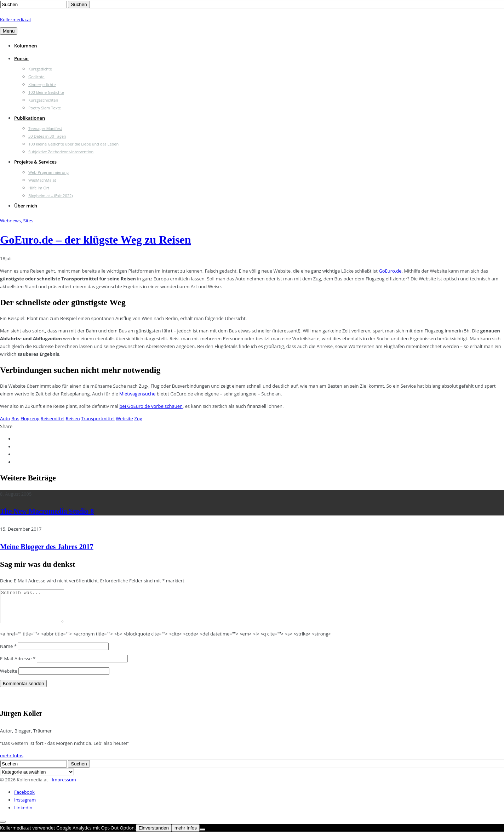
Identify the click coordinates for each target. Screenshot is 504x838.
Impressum (64, 786)
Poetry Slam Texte (45, 108)
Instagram (25, 806)
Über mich (26, 206)
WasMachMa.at (42, 180)
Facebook (24, 798)
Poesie (21, 58)
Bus (15, 418)
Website (124, 418)
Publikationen (30, 118)
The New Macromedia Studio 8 (47, 511)
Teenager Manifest (45, 128)
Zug (138, 418)
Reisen (73, 418)
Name (8, 652)
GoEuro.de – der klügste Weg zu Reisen (96, 240)
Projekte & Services (35, 162)
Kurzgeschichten (43, 100)
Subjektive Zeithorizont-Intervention (61, 152)
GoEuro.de (390, 271)
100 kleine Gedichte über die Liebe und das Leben (73, 144)
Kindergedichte (42, 84)
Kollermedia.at (16, 19)
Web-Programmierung (48, 172)
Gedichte (36, 77)
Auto (5, 418)
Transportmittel (98, 418)
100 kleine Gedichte (46, 92)
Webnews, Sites (17, 221)
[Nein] (202, 836)
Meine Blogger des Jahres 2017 (47, 547)
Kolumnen (26, 46)
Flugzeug (30, 418)
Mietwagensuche (137, 394)
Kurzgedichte (40, 69)
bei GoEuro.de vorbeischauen (151, 406)
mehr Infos (12, 762)
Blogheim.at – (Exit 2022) (51, 196)
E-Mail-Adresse (18, 665)
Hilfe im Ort (39, 188)
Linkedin (23, 814)
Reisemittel (53, 418)
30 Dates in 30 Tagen (47, 136)
